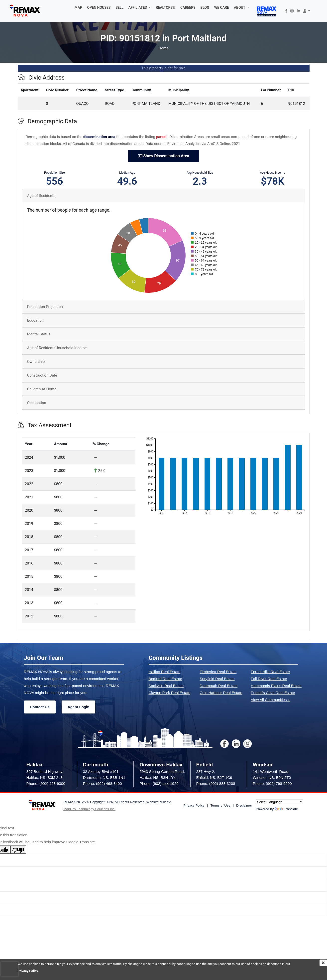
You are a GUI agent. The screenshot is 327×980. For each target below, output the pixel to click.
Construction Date (42, 375)
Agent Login (78, 707)
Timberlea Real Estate (218, 672)
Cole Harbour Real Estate (221, 693)
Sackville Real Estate (166, 686)
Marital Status (39, 334)
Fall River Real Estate (269, 679)
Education (36, 320)
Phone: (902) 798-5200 (272, 783)
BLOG (205, 7)
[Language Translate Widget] (280, 802)
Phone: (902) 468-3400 (103, 783)
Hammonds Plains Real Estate (276, 686)
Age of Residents (41, 196)
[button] (140, 7)
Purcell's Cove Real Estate (273, 693)
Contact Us (40, 707)
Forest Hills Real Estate (271, 672)
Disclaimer (244, 805)
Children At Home (42, 389)
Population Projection (45, 307)
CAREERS (188, 7)
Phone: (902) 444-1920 (159, 783)
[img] (323, 963)
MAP (78, 7)
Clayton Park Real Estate (170, 693)
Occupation (37, 403)
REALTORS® (165, 7)
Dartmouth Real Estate (219, 686)
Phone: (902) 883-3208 (216, 783)
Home (163, 48)
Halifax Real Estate (165, 672)
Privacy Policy (28, 971)
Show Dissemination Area (164, 156)
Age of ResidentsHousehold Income (57, 348)
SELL (119, 7)
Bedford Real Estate (165, 679)
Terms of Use (220, 805)
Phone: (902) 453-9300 (46, 783)
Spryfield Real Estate (217, 679)
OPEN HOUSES (99, 7)
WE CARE (222, 7)
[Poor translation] (18, 850)
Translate (286, 809)
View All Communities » (270, 700)
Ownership (36, 362)
